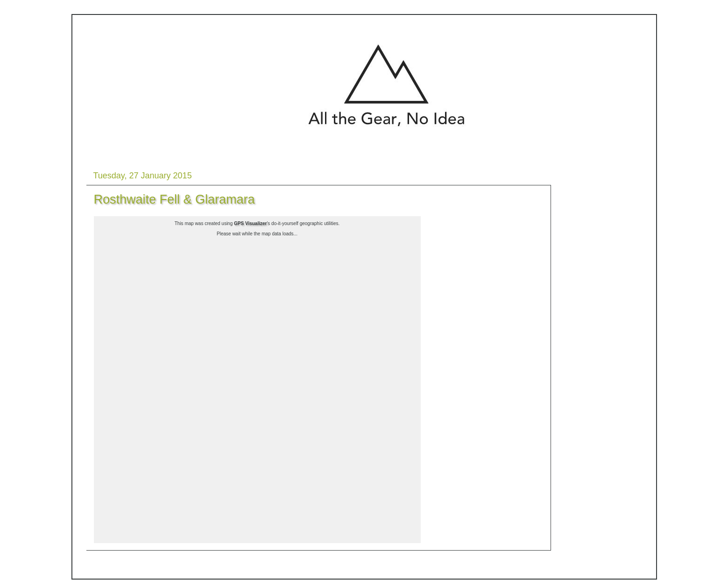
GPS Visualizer (250, 223)
